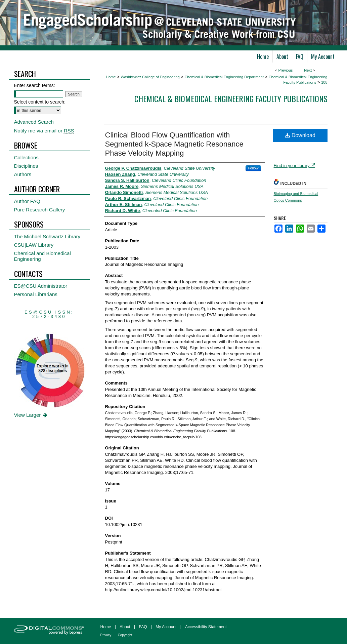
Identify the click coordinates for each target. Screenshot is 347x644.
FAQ (143, 627)
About (125, 627)
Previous (286, 70)
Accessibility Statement (206, 627)
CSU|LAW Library (34, 245)
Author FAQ (27, 201)
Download (300, 135)
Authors (23, 174)
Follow (253, 168)
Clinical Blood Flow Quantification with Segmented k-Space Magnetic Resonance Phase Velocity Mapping (174, 144)
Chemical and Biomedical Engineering (42, 256)
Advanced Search (34, 122)
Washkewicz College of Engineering (150, 77)
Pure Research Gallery (40, 210)
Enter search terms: (35, 85)
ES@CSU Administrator (41, 286)
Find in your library (295, 166)
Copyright (125, 635)
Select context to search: (40, 102)
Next (308, 70)
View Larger (31, 415)
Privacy (106, 635)
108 (324, 82)
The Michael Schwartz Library (47, 236)
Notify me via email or (44, 131)
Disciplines (26, 166)
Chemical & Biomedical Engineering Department (224, 77)
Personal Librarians (36, 294)
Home (111, 77)
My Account (166, 627)
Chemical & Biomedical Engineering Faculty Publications (231, 98)
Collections (26, 157)
